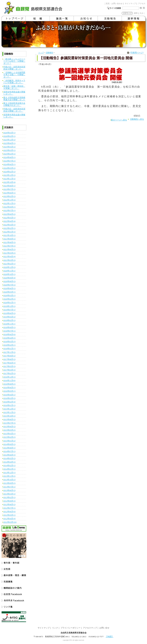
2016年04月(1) (9, 395)
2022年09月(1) (9, 207)
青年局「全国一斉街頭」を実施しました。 (14, 87)
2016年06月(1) (9, 388)
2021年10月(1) (9, 235)
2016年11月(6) (9, 381)
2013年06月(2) (9, 490)
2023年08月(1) (9, 186)
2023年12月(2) (9, 175)
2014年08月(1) (9, 448)
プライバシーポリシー (71, 628)
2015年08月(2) (9, 420)
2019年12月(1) (9, 306)
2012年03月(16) (10, 522)
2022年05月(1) (9, 218)
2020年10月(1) (9, 274)
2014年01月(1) (9, 469)
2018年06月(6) (9, 335)
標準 (136, 13)
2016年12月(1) (9, 377)
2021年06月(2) (9, 249)
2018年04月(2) (9, 338)
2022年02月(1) (9, 228)
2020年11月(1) (9, 271)
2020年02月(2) (9, 299)
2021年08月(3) (9, 242)
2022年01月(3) (9, 232)
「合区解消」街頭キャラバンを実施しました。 (14, 82)
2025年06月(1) (9, 143)
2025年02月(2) (9, 154)
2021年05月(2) (9, 253)
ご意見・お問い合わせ (113, 4)
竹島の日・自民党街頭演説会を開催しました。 (14, 68)
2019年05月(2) (9, 317)
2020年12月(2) (9, 267)
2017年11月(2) (9, 352)
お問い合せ (104, 628)
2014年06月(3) (9, 455)
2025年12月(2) (9, 140)
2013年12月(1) (9, 473)
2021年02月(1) (9, 264)
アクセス (142, 4)
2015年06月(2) (9, 427)
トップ (41, 53)
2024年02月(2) (9, 172)
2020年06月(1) (9, 288)
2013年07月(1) (9, 487)
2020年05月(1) (9, 292)
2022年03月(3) (9, 225)
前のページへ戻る (119, 120)
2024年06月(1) (9, 164)
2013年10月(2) (9, 480)
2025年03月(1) (9, 150)
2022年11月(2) (9, 203)
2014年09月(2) (9, 444)
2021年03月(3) (9, 260)
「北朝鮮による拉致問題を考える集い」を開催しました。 (14, 75)
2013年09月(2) (9, 483)
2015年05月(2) (9, 430)
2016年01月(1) (9, 405)
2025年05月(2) (9, 147)
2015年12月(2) (9, 409)
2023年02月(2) (9, 196)
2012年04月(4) (9, 519)
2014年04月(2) (9, 462)
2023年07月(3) (9, 189)
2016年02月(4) (9, 402)
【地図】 (109, 637)
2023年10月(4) (9, 182)
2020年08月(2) (9, 281)
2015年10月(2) (9, 416)
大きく (142, 13)
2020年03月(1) (9, 296)
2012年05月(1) (9, 515)
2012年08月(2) (9, 505)
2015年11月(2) (9, 412)
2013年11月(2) (9, 476)
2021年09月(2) (9, 239)
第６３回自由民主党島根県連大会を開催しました (14, 99)
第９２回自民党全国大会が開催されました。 (14, 104)
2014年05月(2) (9, 458)
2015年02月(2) (9, 437)
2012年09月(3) (9, 501)
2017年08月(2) (9, 359)
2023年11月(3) (9, 179)
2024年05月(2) (9, 168)
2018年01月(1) (9, 349)
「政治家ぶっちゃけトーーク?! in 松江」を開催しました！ (14, 61)
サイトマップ (130, 4)
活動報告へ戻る (137, 119)
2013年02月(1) (9, 497)
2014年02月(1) (9, 466)
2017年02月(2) (9, 373)
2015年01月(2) (9, 441)
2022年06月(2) (9, 214)
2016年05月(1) (9, 391)
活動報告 (49, 53)
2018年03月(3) (9, 342)
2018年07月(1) (9, 331)
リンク (55, 628)
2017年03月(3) (9, 370)
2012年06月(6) (9, 512)
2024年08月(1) (9, 157)
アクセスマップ (90, 628)
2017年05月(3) (9, 366)
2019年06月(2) (9, 313)
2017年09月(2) (9, 356)
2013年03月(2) (9, 494)
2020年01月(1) (9, 303)
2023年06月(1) (9, 193)
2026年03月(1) (9, 133)
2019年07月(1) (9, 310)
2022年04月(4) (9, 221)
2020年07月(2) (9, 285)
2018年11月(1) (9, 324)
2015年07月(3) (9, 423)
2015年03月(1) (9, 434)
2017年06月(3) (9, 363)
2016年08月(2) (9, 384)
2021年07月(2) (9, 246)
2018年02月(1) (9, 345)
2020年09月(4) (9, 278)
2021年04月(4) (9, 257)
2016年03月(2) (9, 398)
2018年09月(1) (9, 327)
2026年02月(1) (9, 136)
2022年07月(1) (9, 211)
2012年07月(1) (9, 508)
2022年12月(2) (9, 200)
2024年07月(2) (9, 161)
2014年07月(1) (9, 451)
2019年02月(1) (9, 320)
